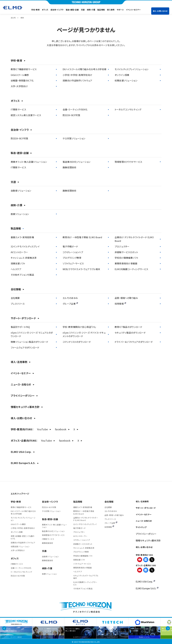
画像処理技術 (69, 167)
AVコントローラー (19, 252)
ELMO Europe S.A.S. (23, 463)
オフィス (45, 10)
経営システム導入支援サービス (26, 115)
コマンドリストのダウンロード (77, 342)
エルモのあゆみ (70, 298)
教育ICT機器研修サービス (24, 69)
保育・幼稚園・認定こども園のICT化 (23, 537)
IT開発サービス (18, 109)
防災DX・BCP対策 (71, 115)
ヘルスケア (16, 269)
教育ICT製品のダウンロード (128, 327)
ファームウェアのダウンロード (25, 347)
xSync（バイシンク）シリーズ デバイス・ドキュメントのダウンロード (84, 334)
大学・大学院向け (19, 86)
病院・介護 (91, 10)
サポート (120, 10)
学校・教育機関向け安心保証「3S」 (79, 327)
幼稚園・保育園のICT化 (22, 80)
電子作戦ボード (70, 246)
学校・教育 (35, 10)
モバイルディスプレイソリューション (132, 69)
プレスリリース (18, 304)
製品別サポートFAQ (20, 327)
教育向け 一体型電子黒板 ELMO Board (82, 237)
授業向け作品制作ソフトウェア (77, 80)
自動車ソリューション (21, 191)
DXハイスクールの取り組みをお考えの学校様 (84, 69)
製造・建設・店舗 (72, 10)
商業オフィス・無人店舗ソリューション (29, 162)
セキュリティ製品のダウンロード (130, 333)
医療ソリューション (20, 214)
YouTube (42, 429)
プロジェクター (122, 246)
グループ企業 (70, 304)
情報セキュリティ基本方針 (25, 407)
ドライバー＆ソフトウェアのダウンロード (134, 342)
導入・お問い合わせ (160, 8)
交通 (83, 10)
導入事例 (111, 10)
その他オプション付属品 (22, 275)
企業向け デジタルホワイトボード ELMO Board (134, 239)
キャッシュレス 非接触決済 (24, 258)
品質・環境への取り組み (126, 298)
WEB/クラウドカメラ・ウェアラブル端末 (81, 269)
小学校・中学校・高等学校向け (77, 75)
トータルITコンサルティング (128, 109)
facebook (61, 429)
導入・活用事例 (19, 362)
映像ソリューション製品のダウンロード (29, 342)
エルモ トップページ (20, 494)
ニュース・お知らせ (21, 384)
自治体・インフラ (57, 10)
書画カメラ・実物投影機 (22, 237)
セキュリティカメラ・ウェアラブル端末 (86, 577)
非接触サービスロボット (126, 252)
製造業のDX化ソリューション (77, 162)
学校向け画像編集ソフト (126, 258)
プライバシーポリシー (23, 396)
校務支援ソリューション (126, 80)
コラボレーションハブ (73, 252)
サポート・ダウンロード (23, 318)
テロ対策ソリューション (74, 138)
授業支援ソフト (18, 263)
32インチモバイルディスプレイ (25, 246)
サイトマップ (141, 527)
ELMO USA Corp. (21, 452)
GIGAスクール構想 (20, 75)
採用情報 (120, 304)
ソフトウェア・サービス (73, 263)
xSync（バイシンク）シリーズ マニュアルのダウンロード (32, 334)
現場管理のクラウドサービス (128, 162)
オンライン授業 (122, 75)
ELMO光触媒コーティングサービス (131, 269)
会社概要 (15, 298)
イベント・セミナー (133, 10)
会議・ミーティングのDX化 (75, 109)
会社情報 (16, 289)
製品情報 (101, 10)
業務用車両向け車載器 (126, 263)
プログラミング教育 (72, 258)
